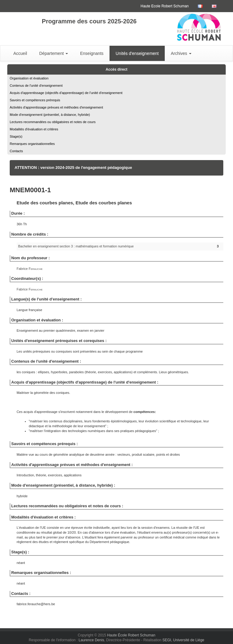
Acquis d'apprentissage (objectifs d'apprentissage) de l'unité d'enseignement (66, 93)
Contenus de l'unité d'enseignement (36, 86)
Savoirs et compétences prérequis (35, 100)
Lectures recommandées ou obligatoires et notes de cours (53, 122)
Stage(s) (16, 136)
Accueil (20, 53)
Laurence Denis (91, 640)
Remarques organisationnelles (32, 144)
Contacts (16, 151)
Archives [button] (181, 53)
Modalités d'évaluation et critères (34, 129)
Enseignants (92, 53)
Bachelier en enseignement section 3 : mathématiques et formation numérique (76, 246)
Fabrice (30, 269)
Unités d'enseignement (137, 53)
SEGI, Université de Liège (183, 640)
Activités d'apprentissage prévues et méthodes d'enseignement (56, 107)
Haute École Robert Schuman (131, 635)
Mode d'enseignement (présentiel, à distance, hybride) (50, 115)
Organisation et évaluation (29, 78)
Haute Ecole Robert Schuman (165, 6)
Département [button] (54, 53)
